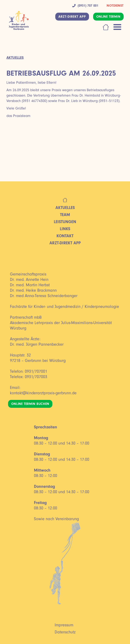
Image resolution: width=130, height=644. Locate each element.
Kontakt (65, 236)
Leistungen (65, 222)
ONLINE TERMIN (108, 17)
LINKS (65, 229)
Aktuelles (65, 208)
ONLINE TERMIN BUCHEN (30, 404)
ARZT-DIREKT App (65, 243)
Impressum (64, 625)
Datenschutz (65, 632)
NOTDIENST (115, 6)
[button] (117, 27)
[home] (18, 22)
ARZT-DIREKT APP (72, 17)
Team (65, 215)
